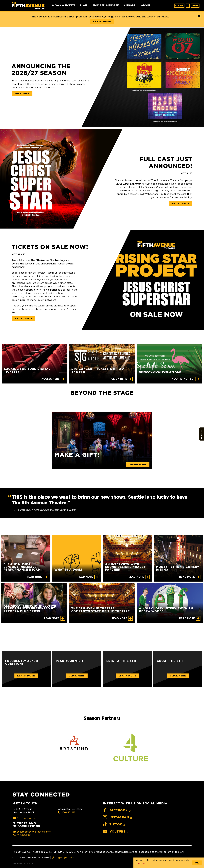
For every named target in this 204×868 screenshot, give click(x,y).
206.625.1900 (22, 835)
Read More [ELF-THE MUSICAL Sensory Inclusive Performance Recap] (35, 577)
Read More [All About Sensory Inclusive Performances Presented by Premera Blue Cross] (52, 618)
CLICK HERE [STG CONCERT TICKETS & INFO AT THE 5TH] (119, 379)
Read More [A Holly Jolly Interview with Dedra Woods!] (187, 618)
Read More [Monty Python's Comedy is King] (187, 577)
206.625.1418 (67, 812)
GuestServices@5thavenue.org (32, 832)
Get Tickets (180, 204)
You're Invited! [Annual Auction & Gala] (183, 379)
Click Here (77, 676)
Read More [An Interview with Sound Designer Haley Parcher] (136, 577)
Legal (57, 858)
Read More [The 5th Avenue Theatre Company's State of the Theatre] (119, 618)
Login (195, 6)
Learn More (26, 676)
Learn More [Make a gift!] (138, 465)
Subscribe (22, 94)
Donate (179, 6)
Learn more (141, 863)
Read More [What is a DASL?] (85, 577)
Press (69, 858)
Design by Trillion (23, 863)
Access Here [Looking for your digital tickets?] (51, 379)
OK (197, 863)
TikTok (114, 825)
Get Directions (25, 818)
